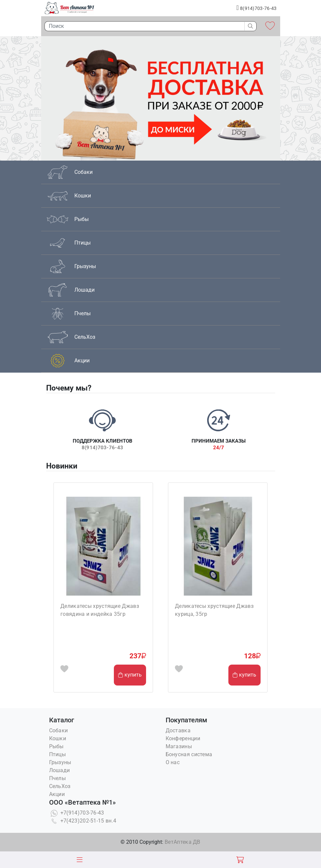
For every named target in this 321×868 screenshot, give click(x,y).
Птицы (58, 754)
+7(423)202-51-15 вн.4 (83, 821)
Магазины (179, 746)
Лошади (60, 770)
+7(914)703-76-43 (77, 813)
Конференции (183, 738)
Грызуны (60, 762)
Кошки (58, 738)
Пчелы (58, 778)
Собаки (59, 730)
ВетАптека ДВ (183, 842)
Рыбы (56, 746)
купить (130, 675)
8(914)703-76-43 (256, 8)
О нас (173, 762)
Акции (57, 794)
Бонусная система (189, 754)
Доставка (178, 730)
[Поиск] (143, 26)
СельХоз (60, 786)
